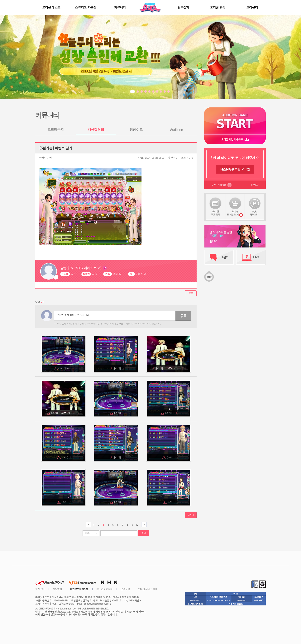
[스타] (118, 368)
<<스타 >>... (65, 368)
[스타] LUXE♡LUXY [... (171, 368)
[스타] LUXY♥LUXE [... (66, 413)
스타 (170, 502)
